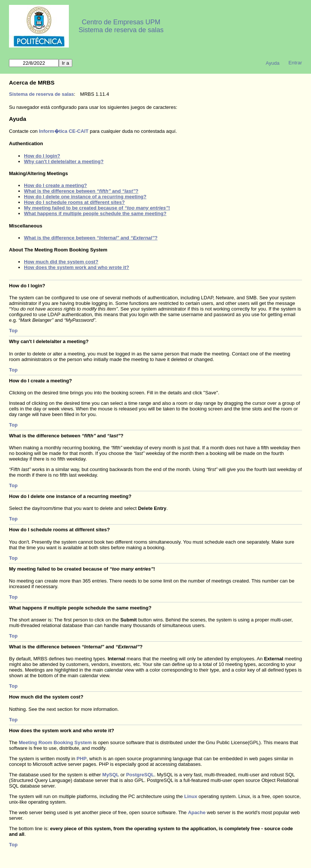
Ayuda (273, 63)
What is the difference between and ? (81, 191)
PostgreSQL (140, 775)
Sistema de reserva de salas (121, 30)
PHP (82, 759)
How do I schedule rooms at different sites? (74, 202)
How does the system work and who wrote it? (77, 267)
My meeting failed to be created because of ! (97, 208)
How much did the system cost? (61, 262)
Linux (191, 796)
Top (13, 331)
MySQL (111, 775)
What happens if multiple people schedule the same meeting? (95, 213)
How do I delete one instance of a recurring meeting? (85, 197)
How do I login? (42, 156)
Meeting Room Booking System (55, 742)
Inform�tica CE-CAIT (64, 131)
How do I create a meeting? (55, 185)
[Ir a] (34, 63)
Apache (197, 812)
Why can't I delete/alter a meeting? (64, 161)
